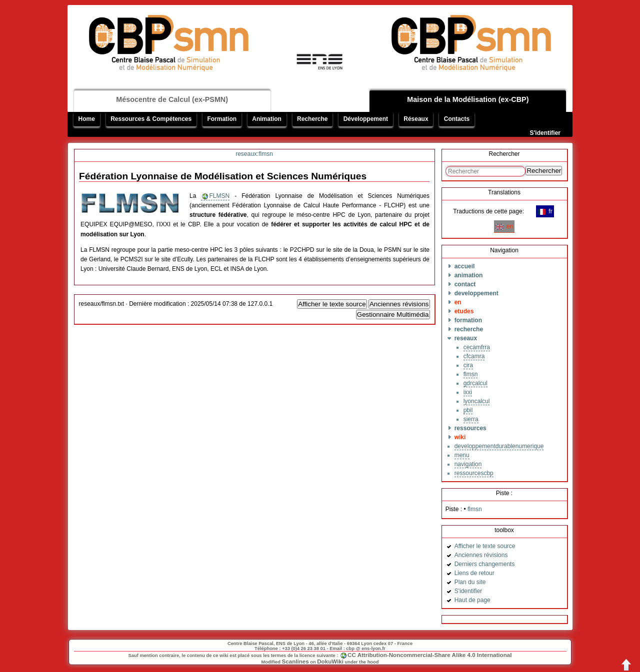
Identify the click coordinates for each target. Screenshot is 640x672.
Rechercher (544, 171)
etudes (464, 311)
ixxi (468, 392)
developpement (476, 293)
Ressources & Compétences (151, 119)
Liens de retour (474, 573)
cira (468, 365)
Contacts (457, 119)
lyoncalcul (477, 401)
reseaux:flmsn (254, 154)
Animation (267, 119)
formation (468, 320)
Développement (366, 119)
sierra (471, 419)
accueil (465, 266)
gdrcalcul (475, 383)
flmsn (471, 374)
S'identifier (545, 133)
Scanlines (295, 661)
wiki (460, 437)
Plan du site (470, 582)
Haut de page (472, 600)
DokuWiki (330, 661)
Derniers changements (485, 564)
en (504, 226)
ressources (470, 428)
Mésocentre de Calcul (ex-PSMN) (172, 99)
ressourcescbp (474, 473)
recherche (469, 329)
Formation (222, 119)
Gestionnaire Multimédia (393, 315)
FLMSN (219, 196)
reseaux (466, 338)
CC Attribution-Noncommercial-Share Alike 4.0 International (429, 655)
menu (462, 455)
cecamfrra (477, 347)
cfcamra (474, 356)
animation (469, 275)
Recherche (312, 119)
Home (87, 119)
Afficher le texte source (332, 304)
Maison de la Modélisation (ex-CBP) (468, 99)
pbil (468, 410)
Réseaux (416, 119)
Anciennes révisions (399, 304)
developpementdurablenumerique (499, 446)
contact (465, 284)
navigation (468, 464)
